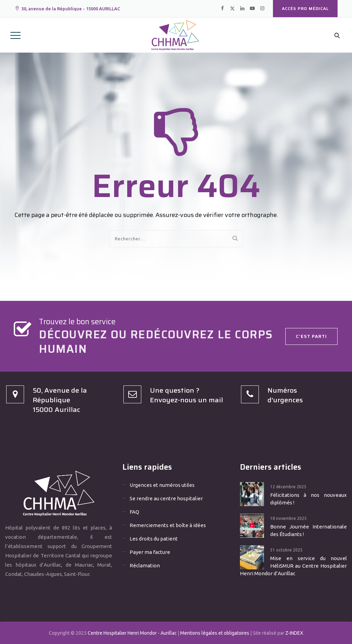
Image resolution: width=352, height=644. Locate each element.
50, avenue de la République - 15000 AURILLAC (67, 9)
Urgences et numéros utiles (162, 485)
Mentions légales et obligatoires (215, 633)
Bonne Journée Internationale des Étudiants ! (309, 530)
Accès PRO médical (305, 8)
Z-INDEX (294, 633)
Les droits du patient (154, 539)
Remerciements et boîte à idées (168, 525)
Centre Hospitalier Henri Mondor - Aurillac (132, 633)
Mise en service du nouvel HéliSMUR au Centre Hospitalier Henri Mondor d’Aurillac (293, 566)
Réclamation (145, 565)
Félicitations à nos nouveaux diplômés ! (309, 499)
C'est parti (311, 336)
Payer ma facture (150, 552)
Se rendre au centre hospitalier (166, 498)
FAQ (134, 512)
